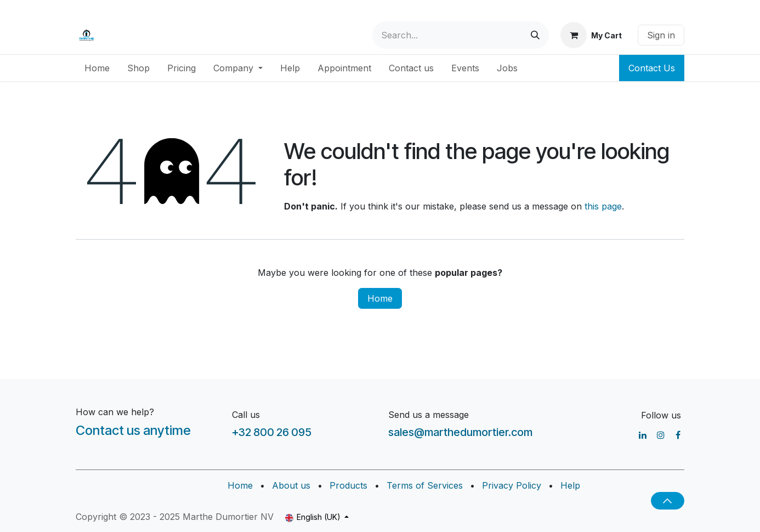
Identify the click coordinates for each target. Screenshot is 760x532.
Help (570, 485)
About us (291, 485)
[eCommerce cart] (591, 35)
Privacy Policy (512, 485)
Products (348, 485)
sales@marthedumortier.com (460, 432)
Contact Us (652, 68)
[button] (668, 501)
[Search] (535, 35)
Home (380, 298)
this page (603, 206)
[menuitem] (97, 68)
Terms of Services (425, 485)
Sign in (661, 35)
